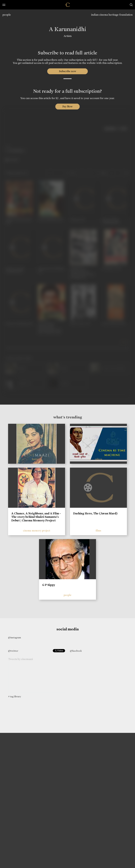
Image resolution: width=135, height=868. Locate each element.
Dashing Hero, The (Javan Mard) (95, 513)
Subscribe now (68, 71)
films (98, 531)
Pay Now (67, 106)
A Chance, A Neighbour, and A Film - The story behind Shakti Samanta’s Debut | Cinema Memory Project (36, 517)
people (7, 15)
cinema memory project (37, 531)
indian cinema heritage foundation (112, 15)
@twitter (13, 651)
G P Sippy (49, 585)
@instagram (14, 638)
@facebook (76, 651)
